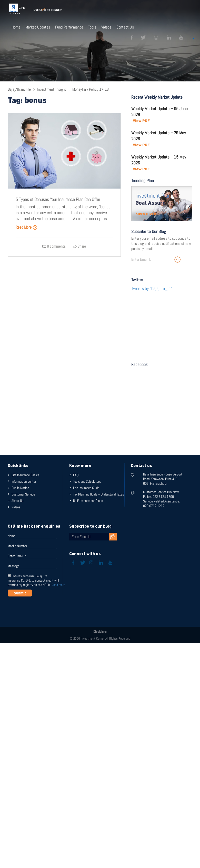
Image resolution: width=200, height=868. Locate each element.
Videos (106, 27)
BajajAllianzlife (19, 89)
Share (79, 246)
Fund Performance (69, 27)
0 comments (54, 246)
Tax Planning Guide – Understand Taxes (98, 494)
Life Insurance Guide (86, 488)
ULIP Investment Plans (88, 501)
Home (16, 27)
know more (146, 213)
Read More (27, 227)
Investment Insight (52, 89)
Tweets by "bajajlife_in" (152, 288)
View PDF (141, 120)
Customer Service (23, 494)
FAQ (76, 475)
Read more (58, 585)
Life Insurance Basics (25, 475)
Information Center (24, 481)
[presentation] (47, 609)
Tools (92, 27)
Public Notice (20, 488)
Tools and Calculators (87, 481)
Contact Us (125, 27)
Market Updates (38, 27)
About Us (17, 501)
